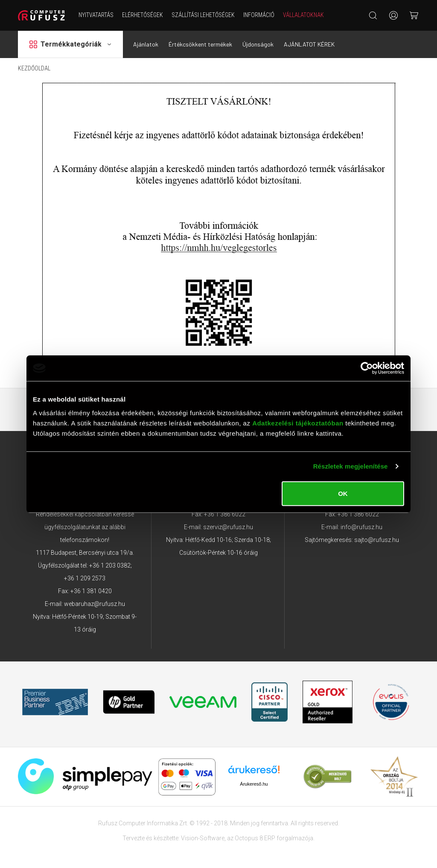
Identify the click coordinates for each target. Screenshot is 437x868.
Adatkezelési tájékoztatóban (298, 423)
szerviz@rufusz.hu (228, 527)
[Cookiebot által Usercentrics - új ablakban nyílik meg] (367, 368)
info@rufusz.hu (361, 527)
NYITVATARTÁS (96, 15)
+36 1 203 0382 (110, 565)
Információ (259, 15)
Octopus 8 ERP (255, 838)
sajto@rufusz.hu (377, 540)
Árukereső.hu (254, 784)
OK (343, 493)
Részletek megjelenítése (351, 466)
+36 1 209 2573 (85, 578)
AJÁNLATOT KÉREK (309, 44)
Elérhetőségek (143, 15)
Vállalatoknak (303, 15)
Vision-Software (203, 838)
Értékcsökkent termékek (200, 44)
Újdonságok (258, 44)
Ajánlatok (146, 44)
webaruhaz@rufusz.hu (95, 604)
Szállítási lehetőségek (203, 15)
